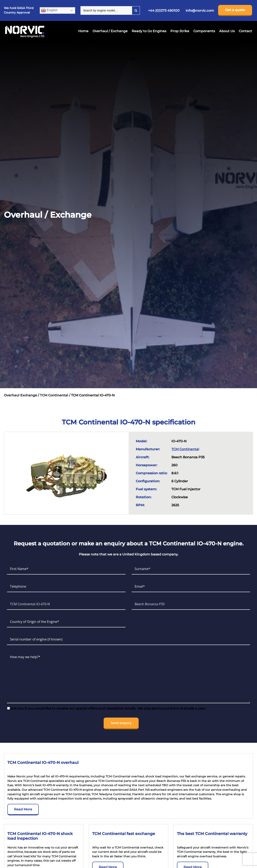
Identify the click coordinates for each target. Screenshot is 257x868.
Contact (245, 31)
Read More (23, 809)
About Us (227, 31)
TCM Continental (185, 449)
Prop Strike (180, 31)
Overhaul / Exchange (110, 31)
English (49, 10)
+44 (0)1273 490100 (164, 11)
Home (83, 31)
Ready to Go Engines (149, 31)
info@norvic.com (200, 11)
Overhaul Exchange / (22, 395)
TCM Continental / (55, 395)
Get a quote (235, 10)
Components (204, 31)
